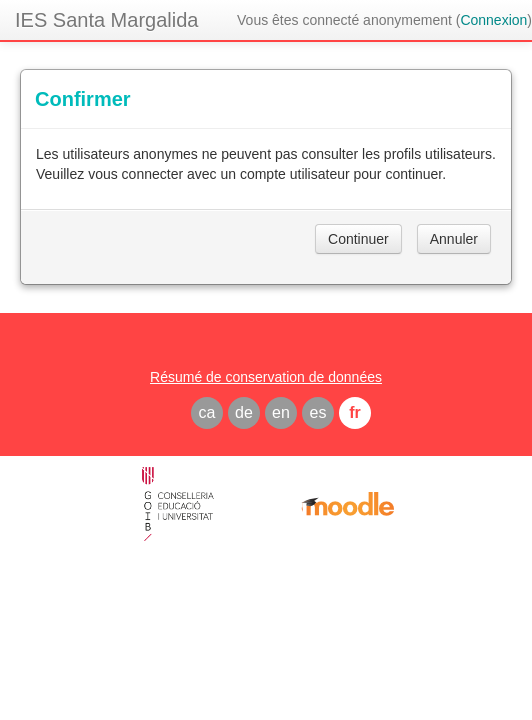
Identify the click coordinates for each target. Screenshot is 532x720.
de (244, 412)
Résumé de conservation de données (266, 377)
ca (207, 412)
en (281, 412)
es (318, 412)
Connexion (493, 20)
